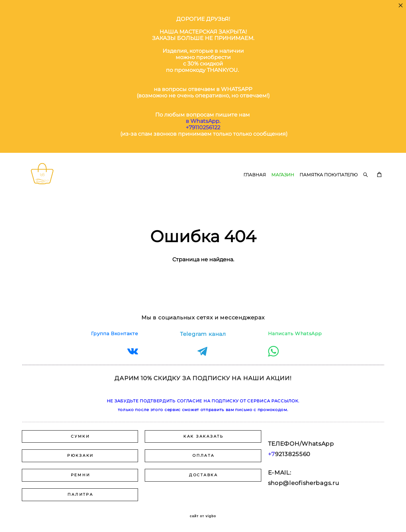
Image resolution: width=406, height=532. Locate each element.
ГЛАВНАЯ (255, 185)
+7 (272, 454)
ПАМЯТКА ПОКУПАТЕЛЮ (329, 185)
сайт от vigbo (203, 516)
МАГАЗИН (283, 185)
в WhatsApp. (203, 121)
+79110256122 (203, 127)
